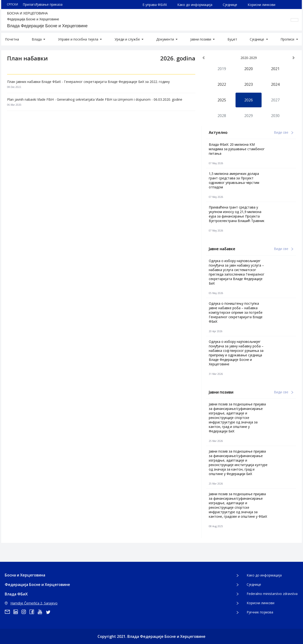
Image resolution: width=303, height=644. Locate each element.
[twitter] (49, 612)
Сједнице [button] (257, 39)
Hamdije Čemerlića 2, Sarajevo (31, 603)
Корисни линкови (261, 5)
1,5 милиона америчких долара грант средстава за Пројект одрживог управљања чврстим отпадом (234, 180)
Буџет (232, 39)
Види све (284, 132)
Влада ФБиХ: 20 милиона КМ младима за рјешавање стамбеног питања (237, 149)
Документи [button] (166, 39)
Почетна (12, 39)
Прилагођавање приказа (43, 4)
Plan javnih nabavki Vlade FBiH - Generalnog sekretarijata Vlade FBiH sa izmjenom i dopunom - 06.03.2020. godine (95, 99)
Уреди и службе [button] (128, 39)
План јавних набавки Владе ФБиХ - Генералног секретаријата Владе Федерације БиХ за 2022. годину (88, 82)
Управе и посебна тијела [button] (79, 39)
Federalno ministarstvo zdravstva (272, 594)
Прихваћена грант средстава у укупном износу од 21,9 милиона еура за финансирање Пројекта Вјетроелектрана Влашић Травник (237, 214)
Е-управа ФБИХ (155, 5)
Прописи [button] (288, 39)
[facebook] (33, 612)
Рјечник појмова (260, 612)
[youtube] (41, 612)
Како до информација (195, 5)
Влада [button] (37, 39)
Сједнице (230, 5)
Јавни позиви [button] (201, 39)
